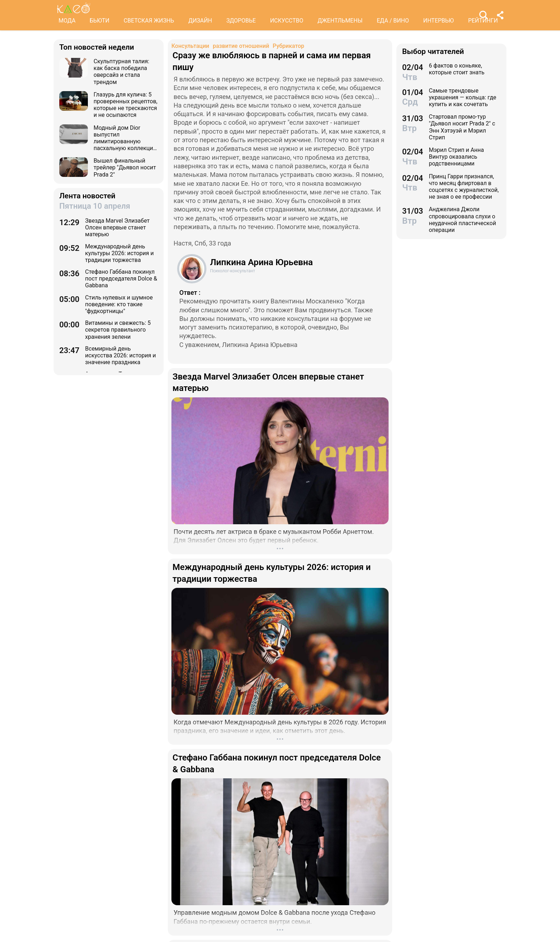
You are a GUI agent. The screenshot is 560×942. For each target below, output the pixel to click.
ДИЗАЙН (200, 21)
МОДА (67, 21)
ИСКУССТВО (287, 21)
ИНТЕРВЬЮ (439, 21)
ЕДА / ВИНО (393, 21)
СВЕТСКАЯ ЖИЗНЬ (149, 21)
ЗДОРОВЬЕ (241, 21)
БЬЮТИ (99, 21)
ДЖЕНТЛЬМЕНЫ (340, 21)
